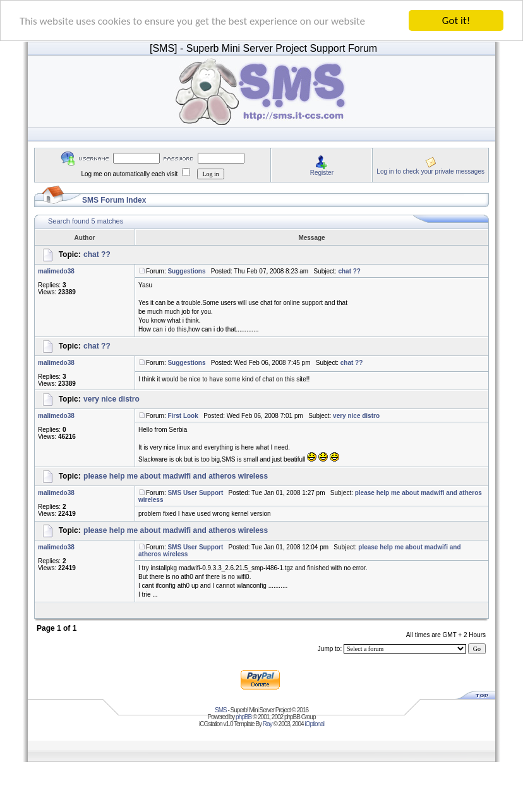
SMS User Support (195, 493)
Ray (268, 724)
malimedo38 (56, 271)
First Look (183, 416)
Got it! (456, 21)
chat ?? (97, 254)
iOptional (314, 724)
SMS (221, 710)
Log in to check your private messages (430, 171)
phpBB (243, 717)
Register (322, 172)
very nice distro (111, 399)
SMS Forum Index (114, 200)
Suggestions (186, 271)
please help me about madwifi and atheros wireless (176, 476)
